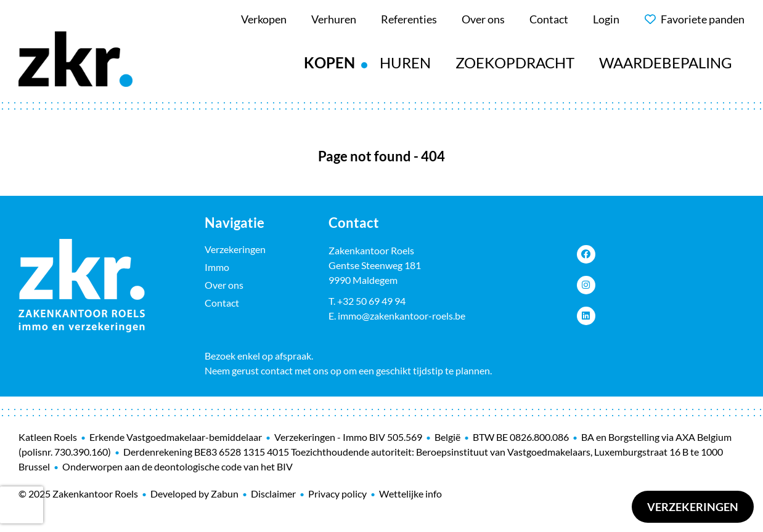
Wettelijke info (410, 494)
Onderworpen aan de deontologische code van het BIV (177, 466)
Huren (405, 62)
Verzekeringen (693, 507)
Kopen (329, 62)
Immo (217, 267)
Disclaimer (273, 494)
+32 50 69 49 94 (371, 301)
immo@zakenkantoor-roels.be (402, 316)
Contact (222, 303)
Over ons (224, 285)
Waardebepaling (666, 62)
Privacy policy (337, 494)
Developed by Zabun (194, 494)
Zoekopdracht (515, 62)
